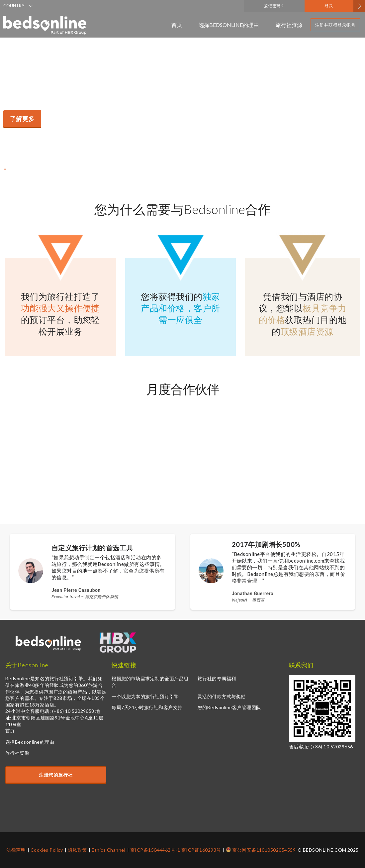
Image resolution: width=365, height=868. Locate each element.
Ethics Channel (108, 850)
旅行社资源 (289, 25)
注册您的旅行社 (56, 775)
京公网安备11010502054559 (264, 850)
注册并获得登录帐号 (335, 25)
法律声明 (16, 850)
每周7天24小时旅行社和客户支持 (147, 707)
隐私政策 (77, 850)
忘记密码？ (274, 6)
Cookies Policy (47, 850)
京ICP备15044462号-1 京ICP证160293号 (176, 850)
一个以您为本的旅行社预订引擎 (145, 696)
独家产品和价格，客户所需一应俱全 (180, 308)
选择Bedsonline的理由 (229, 25)
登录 (329, 6)
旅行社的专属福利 (217, 678)
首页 (177, 25)
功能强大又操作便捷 (60, 308)
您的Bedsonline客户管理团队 (229, 707)
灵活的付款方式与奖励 (222, 696)
